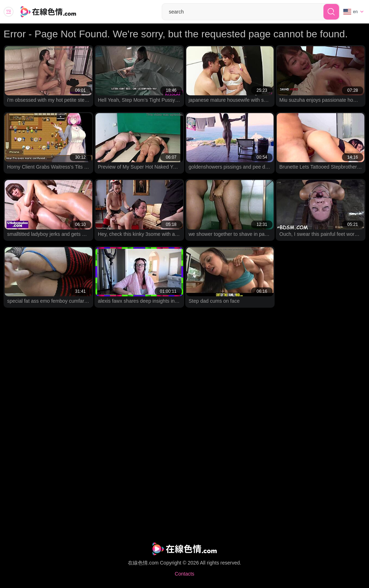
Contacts (184, 574)
